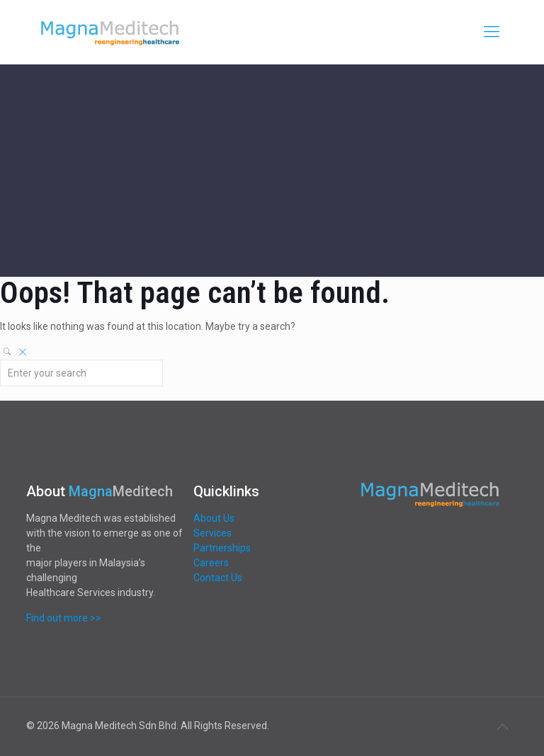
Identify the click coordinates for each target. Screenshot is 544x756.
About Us (214, 518)
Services (212, 533)
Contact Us (218, 578)
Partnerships (222, 548)
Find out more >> (64, 618)
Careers (211, 563)
